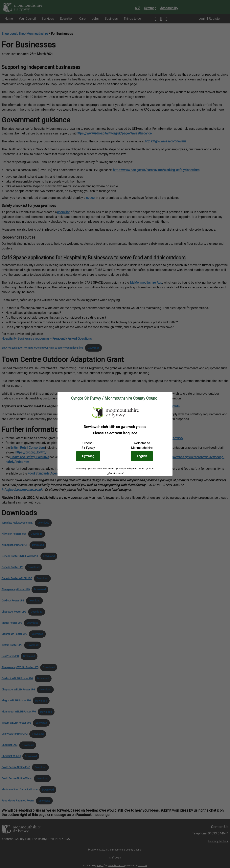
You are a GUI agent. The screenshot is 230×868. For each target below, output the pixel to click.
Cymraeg (88, 456)
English (142, 456)
